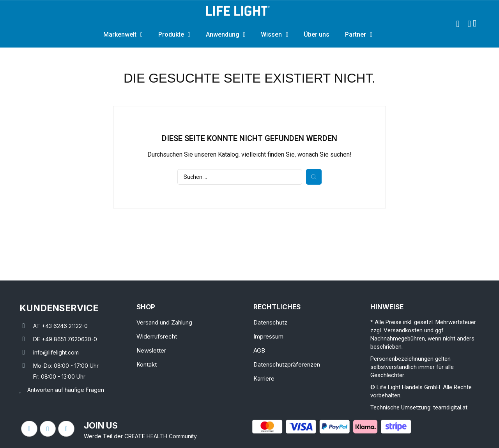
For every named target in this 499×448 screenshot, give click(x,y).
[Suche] (240, 177)
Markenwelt (123, 35)
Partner (359, 35)
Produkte (174, 35)
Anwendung (226, 35)
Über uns (317, 34)
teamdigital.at (450, 407)
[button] (458, 24)
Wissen (274, 35)
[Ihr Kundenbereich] (469, 24)
